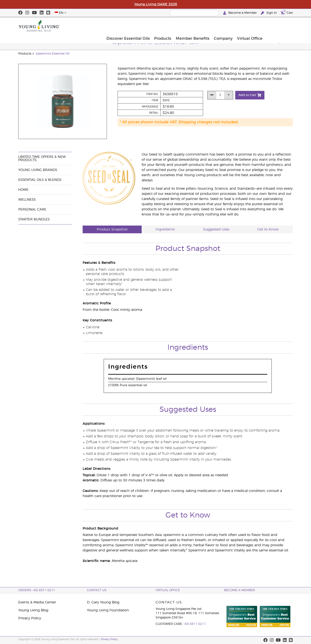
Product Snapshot (112, 229)
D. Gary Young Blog (103, 602)
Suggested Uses (216, 229)
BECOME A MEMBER (240, 590)
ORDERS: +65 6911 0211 (37, 590)
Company (251, 26)
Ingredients (165, 229)
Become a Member (240, 13)
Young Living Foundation (108, 610)
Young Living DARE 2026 (156, 4)
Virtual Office (278, 26)
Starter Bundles (34, 219)
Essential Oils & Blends (40, 180)
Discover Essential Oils (155, 26)
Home (23, 190)
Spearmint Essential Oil (53, 54)
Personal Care (32, 210)
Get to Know (268, 229)
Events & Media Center (37, 602)
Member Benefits (220, 26)
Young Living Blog (33, 610)
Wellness (27, 200)
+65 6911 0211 (195, 624)
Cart (287, 12)
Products (190, 26)
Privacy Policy (30, 618)
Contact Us (97, 590)
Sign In (269, 13)
